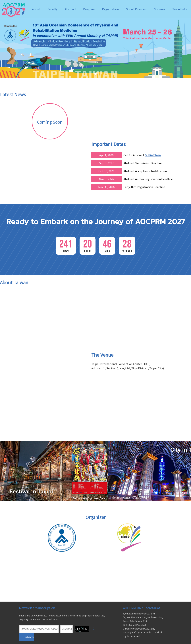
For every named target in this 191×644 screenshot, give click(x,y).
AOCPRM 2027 (18, 10)
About (36, 9)
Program (89, 9)
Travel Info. (180, 9)
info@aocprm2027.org (143, 628)
